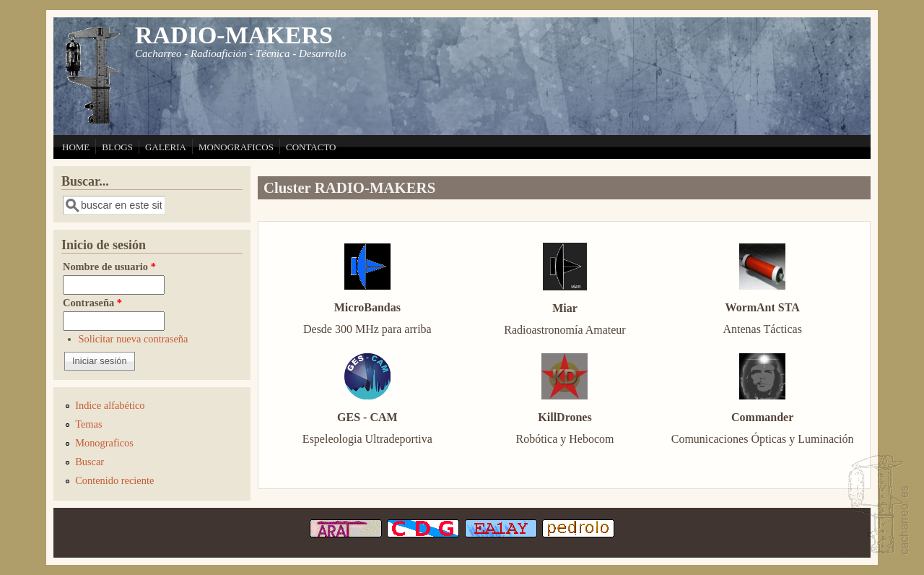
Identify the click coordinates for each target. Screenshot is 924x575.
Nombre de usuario (109, 267)
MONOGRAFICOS (236, 147)
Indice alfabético (110, 405)
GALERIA (166, 147)
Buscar (90, 462)
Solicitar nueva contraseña (134, 339)
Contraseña (92, 303)
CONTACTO (311, 147)
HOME (76, 147)
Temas (88, 424)
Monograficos (104, 443)
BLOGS (117, 147)
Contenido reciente (114, 480)
